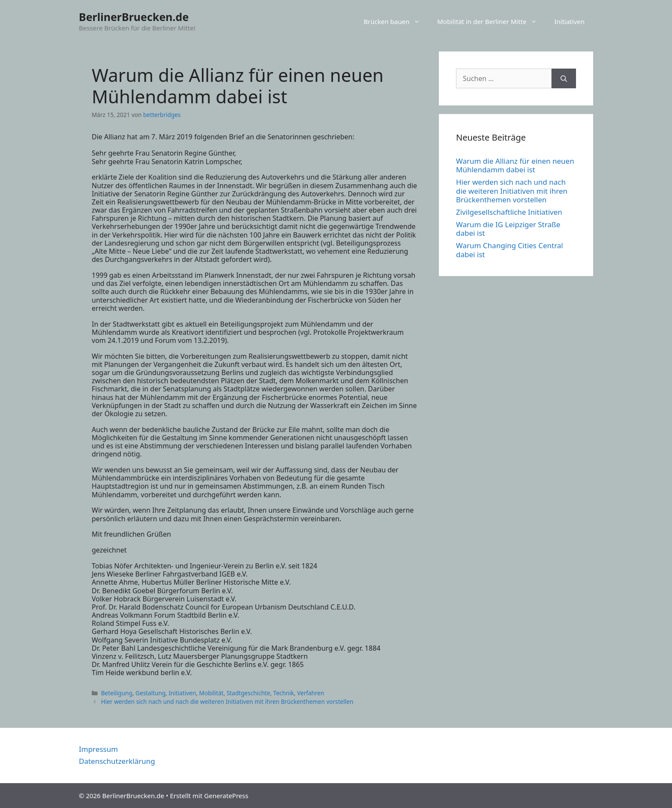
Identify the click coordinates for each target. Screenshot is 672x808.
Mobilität (211, 693)
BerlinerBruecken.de (134, 17)
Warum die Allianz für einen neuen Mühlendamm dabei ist (515, 165)
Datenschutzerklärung (117, 761)
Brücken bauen (396, 21)
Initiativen (569, 21)
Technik (284, 693)
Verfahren (310, 693)
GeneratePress (226, 796)
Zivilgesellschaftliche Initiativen (509, 212)
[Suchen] (564, 78)
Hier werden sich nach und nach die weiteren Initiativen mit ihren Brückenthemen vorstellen (227, 701)
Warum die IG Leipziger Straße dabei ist (508, 229)
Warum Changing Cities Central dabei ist (510, 250)
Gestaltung (150, 693)
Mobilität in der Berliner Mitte (491, 21)
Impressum (98, 749)
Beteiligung (117, 693)
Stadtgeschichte (249, 693)
